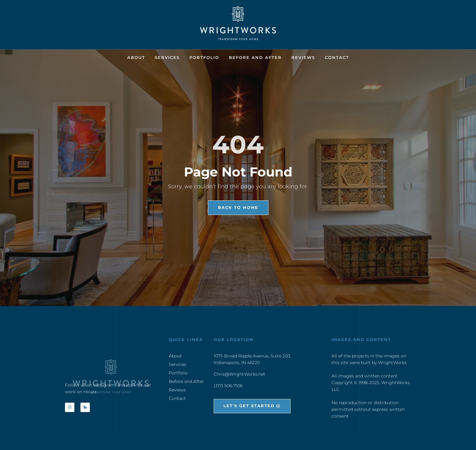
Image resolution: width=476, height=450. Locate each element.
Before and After (255, 57)
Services (167, 57)
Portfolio (204, 57)
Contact (337, 57)
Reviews (303, 57)
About (136, 57)
